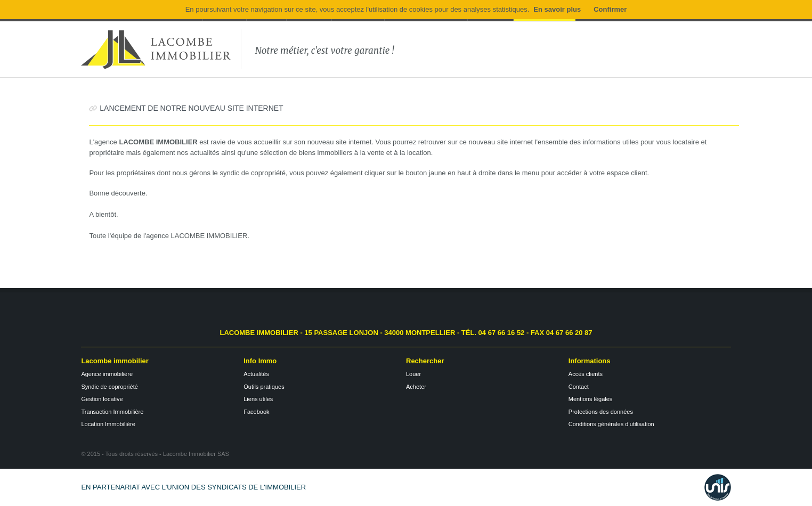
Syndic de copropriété (109, 387)
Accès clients (586, 374)
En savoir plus (557, 9)
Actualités (256, 374)
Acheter (416, 387)
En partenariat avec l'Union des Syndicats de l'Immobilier (193, 487)
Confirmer (610, 9)
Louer (413, 374)
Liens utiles (258, 399)
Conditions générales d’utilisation (611, 424)
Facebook (256, 412)
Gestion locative (102, 399)
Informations (590, 361)
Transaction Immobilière (112, 412)
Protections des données (601, 412)
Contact (579, 387)
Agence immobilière (107, 374)
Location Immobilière (108, 424)
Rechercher (425, 361)
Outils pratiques (264, 387)
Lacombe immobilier (115, 361)
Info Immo (260, 361)
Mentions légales (591, 399)
